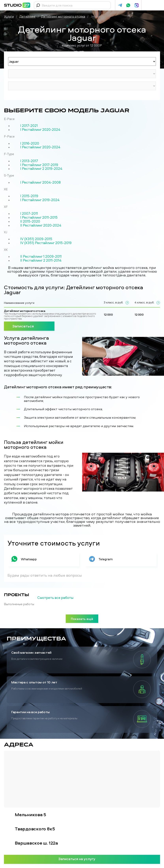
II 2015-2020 (30, 221)
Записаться (29, 326)
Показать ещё (82, 619)
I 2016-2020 (30, 143)
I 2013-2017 (29, 161)
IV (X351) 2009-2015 (36, 239)
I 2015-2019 (29, 196)
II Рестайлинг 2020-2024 (41, 225)
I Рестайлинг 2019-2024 (40, 200)
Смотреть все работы (62, 598)
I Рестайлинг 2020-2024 (40, 130)
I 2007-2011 (29, 214)
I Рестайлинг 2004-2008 (40, 182)
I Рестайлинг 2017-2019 (39, 165)
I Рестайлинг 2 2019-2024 (41, 169)
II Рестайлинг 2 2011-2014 (41, 260)
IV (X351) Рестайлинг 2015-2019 (46, 243)
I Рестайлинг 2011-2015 (39, 217)
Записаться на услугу (82, 859)
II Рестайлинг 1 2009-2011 (41, 256)
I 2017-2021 (29, 126)
